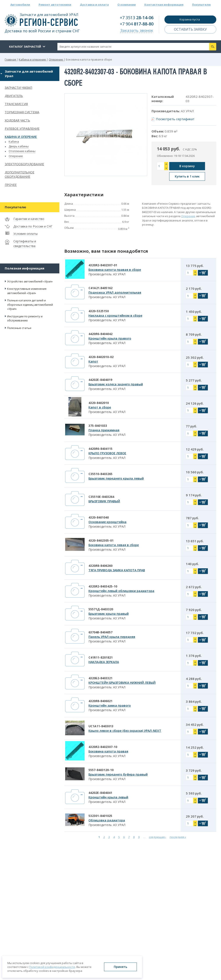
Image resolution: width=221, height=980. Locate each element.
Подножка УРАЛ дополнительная (115, 292)
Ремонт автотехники (55, 5)
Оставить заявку (190, 29)
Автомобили (20, 5)
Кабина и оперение (21, 137)
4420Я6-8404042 (100, 334)
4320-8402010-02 (101, 357)
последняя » (178, 837)
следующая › (158, 837)
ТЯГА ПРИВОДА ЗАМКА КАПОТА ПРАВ (117, 570)
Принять (120, 967)
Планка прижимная (104, 430)
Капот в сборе (100, 407)
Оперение (16, 156)
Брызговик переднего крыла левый (116, 478)
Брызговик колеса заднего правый (116, 384)
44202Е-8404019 (100, 380)
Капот (93, 361)
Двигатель (14, 96)
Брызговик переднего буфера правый (118, 774)
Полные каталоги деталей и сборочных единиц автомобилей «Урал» (30, 305)
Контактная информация (164, 5)
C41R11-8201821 (101, 657)
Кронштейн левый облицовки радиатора (121, 591)
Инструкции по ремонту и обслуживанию (25, 318)
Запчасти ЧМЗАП (18, 88)
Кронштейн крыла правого (110, 338)
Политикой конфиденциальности (52, 967)
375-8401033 (98, 426)
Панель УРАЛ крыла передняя (112, 637)
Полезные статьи (19, 328)
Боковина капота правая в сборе (115, 270)
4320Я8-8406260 (100, 566)
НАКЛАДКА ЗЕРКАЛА (104, 662)
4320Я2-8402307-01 (103, 265)
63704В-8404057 (100, 632)
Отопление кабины (22, 151)
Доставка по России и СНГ (33, 226)
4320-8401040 (99, 517)
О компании (127, 5)
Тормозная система (22, 112)
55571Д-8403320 (101, 609)
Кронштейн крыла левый (108, 797)
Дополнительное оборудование (20, 174)
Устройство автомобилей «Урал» (30, 281)
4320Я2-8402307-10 (103, 747)
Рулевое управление (22, 129)
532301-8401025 (100, 816)
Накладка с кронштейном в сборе (115, 316)
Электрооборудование (24, 164)
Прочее (11, 185)
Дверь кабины (19, 146)
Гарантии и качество (29, 219)
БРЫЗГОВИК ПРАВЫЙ (104, 501)
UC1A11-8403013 (101, 726)
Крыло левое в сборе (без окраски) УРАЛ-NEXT (125, 731)
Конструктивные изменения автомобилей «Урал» (27, 291)
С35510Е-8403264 (101, 497)
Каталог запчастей (25, 47)
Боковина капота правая (108, 751)
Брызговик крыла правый (109, 614)
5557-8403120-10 (101, 770)
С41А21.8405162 (100, 288)
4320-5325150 (99, 311)
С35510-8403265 (100, 474)
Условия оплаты (25, 234)
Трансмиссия (16, 104)
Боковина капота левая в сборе (114, 545)
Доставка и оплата (94, 5)
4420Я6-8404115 (100, 449)
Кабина (14, 142)
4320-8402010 (99, 403)
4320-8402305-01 (101, 540)
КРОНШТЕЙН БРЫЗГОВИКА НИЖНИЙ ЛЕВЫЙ (122, 683)
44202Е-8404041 (100, 793)
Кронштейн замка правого (110, 705)
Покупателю (201, 5)
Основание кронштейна (107, 522)
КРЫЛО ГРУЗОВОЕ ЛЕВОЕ (107, 453)
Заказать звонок (137, 30)
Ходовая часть (17, 120)
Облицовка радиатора (107, 820)
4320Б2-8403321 (100, 678)
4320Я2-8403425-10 (103, 586)
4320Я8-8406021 (100, 701)
